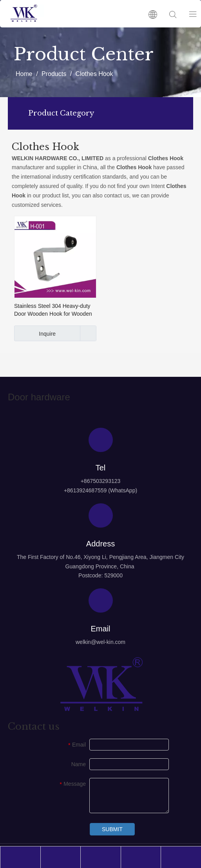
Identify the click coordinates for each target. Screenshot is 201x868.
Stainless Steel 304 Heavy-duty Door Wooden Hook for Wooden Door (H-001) (53, 310)
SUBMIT (112, 829)
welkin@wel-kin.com (100, 642)
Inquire (35, 333)
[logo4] (101, 684)
